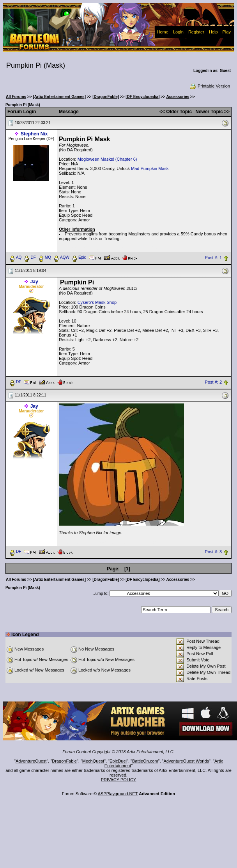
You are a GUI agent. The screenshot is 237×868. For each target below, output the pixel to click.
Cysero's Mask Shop (97, 302)
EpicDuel (118, 761)
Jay (34, 282)
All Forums (16, 97)
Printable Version (210, 86)
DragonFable (64, 761)
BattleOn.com (145, 761)
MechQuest (93, 761)
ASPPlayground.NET (118, 794)
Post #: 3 (213, 552)
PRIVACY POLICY (119, 780)
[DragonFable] (106, 97)
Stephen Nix (34, 134)
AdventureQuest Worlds (187, 761)
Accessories (178, 97)
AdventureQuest (31, 761)
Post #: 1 (213, 258)
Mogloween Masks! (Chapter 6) (107, 159)
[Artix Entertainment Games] (59, 97)
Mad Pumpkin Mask (150, 168)
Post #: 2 (213, 382)
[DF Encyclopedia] (142, 97)
